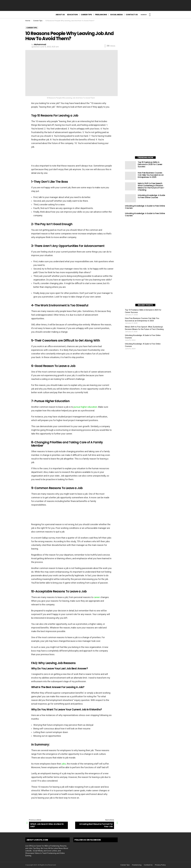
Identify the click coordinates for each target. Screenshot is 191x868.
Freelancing (101, 15)
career (97, 597)
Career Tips (86, 15)
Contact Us (132, 15)
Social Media (116, 15)
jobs (64, 764)
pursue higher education (85, 407)
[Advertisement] (95, 5)
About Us (60, 15)
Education (72, 15)
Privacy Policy (160, 865)
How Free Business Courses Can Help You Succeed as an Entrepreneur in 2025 (151, 175)
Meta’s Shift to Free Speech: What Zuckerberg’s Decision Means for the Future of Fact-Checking (151, 187)
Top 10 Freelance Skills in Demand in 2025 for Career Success (150, 164)
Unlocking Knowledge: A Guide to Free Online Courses (151, 196)
